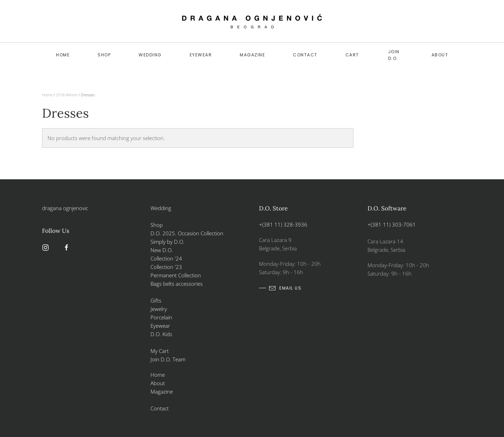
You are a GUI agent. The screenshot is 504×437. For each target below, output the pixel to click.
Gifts (156, 300)
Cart (352, 55)
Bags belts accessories (177, 284)
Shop (157, 225)
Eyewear (201, 55)
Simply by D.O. (167, 242)
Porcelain (161, 317)
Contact (305, 55)
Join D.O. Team (168, 359)
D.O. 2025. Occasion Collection (187, 233)
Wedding (161, 208)
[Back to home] (252, 21)
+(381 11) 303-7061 (392, 224)
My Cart (160, 351)
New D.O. (162, 250)
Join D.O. (394, 55)
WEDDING (150, 55)
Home (63, 55)
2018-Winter (67, 95)
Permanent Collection (176, 275)
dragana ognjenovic (65, 208)
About (440, 55)
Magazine (252, 55)
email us (285, 288)
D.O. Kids (161, 334)
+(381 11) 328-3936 (283, 224)
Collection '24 (166, 258)
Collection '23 (166, 267)
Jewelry (159, 309)
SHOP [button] (104, 55)
